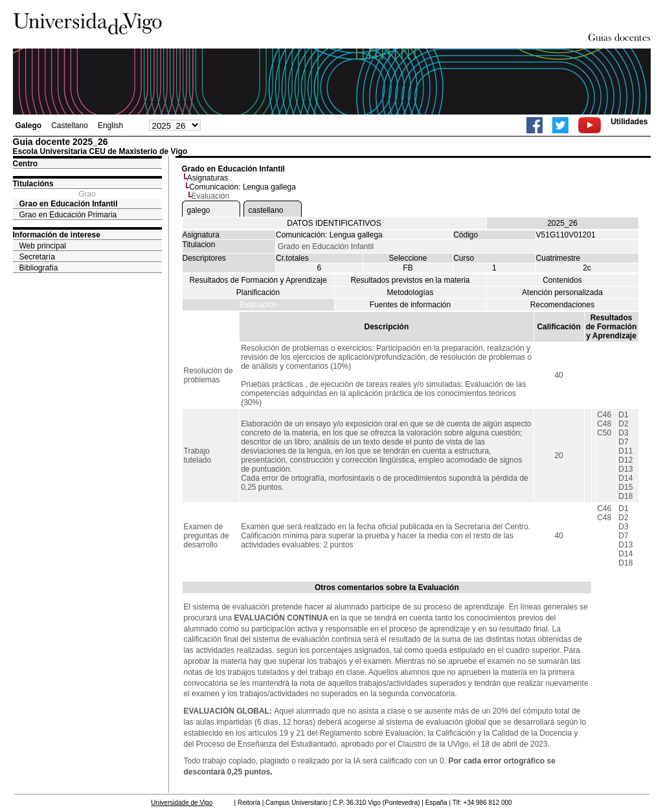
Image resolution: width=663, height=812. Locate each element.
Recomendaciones (562, 305)
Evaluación (258, 305)
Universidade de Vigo (182, 803)
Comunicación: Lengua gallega (242, 187)
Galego (29, 126)
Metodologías (410, 292)
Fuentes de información (410, 305)
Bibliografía (39, 268)
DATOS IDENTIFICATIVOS (334, 223)
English (110, 126)
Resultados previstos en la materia (410, 280)
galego (199, 210)
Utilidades (629, 122)
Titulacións (33, 184)
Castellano (70, 126)
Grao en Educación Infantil (69, 204)
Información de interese (57, 235)
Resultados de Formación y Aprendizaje (258, 280)
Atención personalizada (562, 292)
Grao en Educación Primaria (68, 215)
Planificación (258, 292)
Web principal (43, 246)
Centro (26, 164)
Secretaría (37, 257)
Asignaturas (208, 178)
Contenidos (562, 280)
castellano (266, 210)
